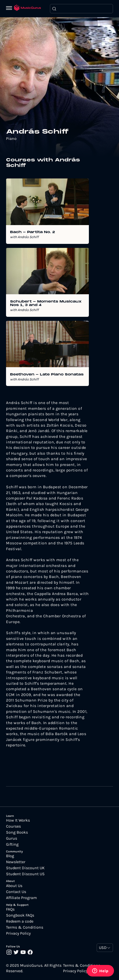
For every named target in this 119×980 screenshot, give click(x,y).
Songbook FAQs (20, 915)
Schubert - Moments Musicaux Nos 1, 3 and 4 (46, 304)
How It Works (18, 820)
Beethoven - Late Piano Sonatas (47, 375)
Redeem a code (20, 921)
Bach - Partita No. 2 (33, 232)
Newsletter (16, 862)
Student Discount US (25, 874)
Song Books (17, 832)
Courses (13, 826)
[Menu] (10, 9)
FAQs (10, 909)
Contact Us (16, 892)
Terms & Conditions (25, 927)
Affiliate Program (21, 898)
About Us (14, 886)
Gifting (12, 844)
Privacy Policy (18, 933)
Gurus (12, 838)
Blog (10, 856)
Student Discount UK (25, 868)
